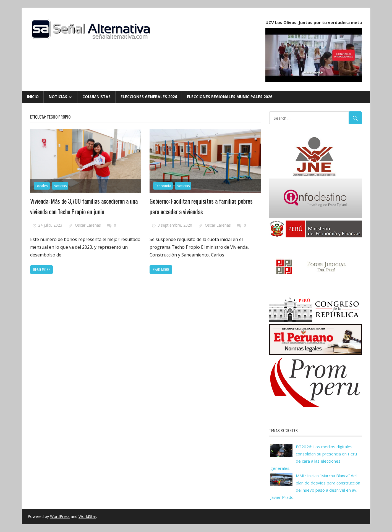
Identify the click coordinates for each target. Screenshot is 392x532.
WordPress (60, 516)
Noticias (58, 97)
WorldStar (87, 516)
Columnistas (96, 97)
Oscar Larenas (88, 225)
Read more (42, 269)
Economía (163, 186)
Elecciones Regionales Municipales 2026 (230, 97)
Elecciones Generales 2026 (149, 97)
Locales (42, 186)
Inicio (33, 97)
